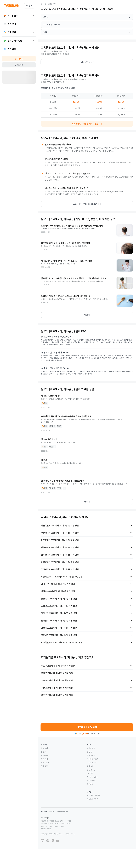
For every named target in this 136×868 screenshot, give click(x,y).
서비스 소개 (45, 755)
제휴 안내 (44, 759)
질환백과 (90, 784)
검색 (29, 6)
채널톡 (97, 795)
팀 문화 (44, 752)
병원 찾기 (90, 752)
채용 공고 (44, 766)
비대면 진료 (91, 748)
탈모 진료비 (91, 755)
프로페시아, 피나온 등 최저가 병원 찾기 (87, 124)
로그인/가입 (19, 65)
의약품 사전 (91, 781)
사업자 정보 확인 (70, 824)
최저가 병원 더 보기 (87, 62)
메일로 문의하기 (93, 799)
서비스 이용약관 (63, 811)
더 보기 (87, 315)
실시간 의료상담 (93, 777)
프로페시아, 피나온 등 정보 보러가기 (87, 204)
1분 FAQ (90, 773)
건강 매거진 (91, 770)
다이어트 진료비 (93, 759)
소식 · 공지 (45, 763)
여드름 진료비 (92, 763)
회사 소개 (44, 748)
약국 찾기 (90, 766)
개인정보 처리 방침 (48, 811)
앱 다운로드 (19, 59)
